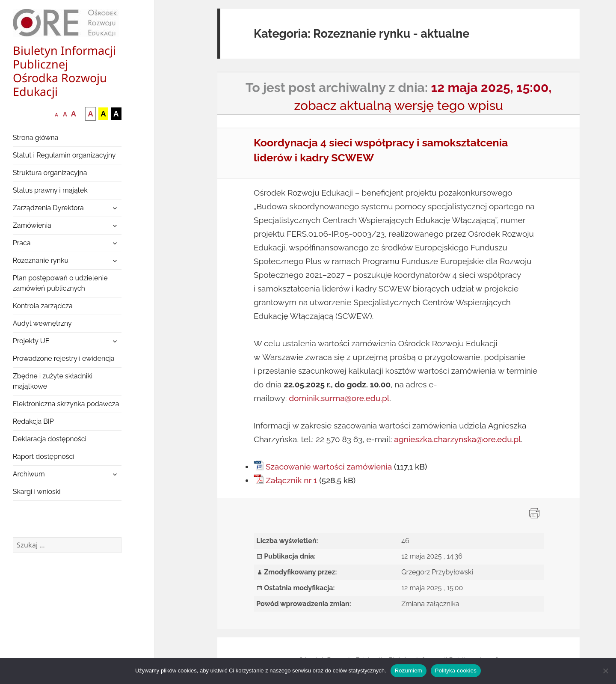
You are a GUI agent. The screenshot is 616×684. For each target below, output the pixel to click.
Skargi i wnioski (37, 492)
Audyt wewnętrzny (42, 323)
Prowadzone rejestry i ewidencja (64, 358)
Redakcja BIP (33, 421)
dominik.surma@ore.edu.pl (339, 398)
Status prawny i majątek (50, 190)
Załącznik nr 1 (291, 480)
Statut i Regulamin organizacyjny (64, 155)
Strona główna (36, 138)
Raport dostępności (44, 456)
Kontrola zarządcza (43, 306)
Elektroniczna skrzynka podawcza (66, 404)
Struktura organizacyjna (50, 173)
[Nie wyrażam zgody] (605, 671)
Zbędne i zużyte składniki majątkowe (53, 381)
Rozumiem (409, 671)
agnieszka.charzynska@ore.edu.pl (458, 439)
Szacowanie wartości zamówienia (329, 467)
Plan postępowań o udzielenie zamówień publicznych (60, 283)
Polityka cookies (456, 671)
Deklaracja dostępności (50, 439)
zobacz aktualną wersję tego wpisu (398, 106)
